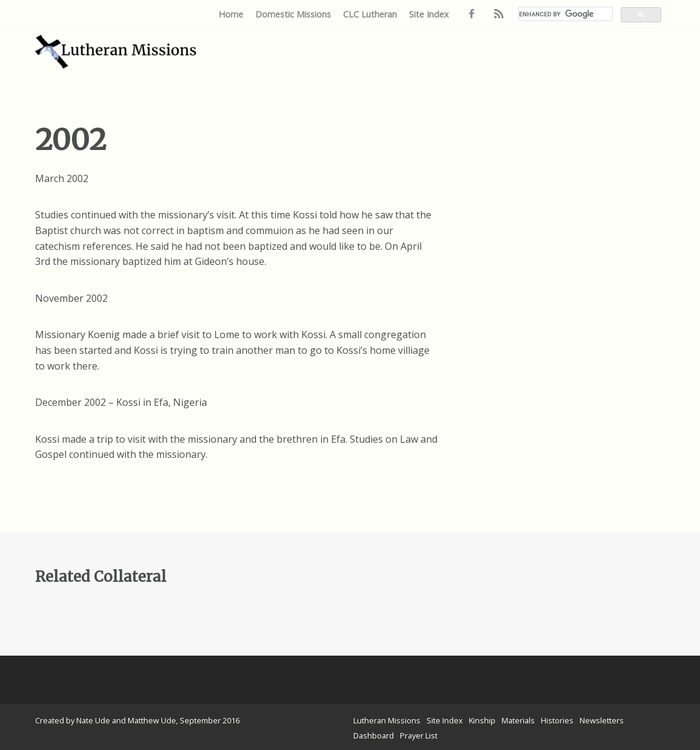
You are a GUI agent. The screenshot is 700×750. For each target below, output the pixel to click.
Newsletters (602, 720)
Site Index (429, 14)
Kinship (482, 720)
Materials (518, 720)
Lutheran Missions (387, 720)
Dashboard (374, 735)
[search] (566, 14)
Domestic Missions (293, 14)
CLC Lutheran (370, 14)
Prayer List (419, 735)
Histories (557, 720)
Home (231, 14)
